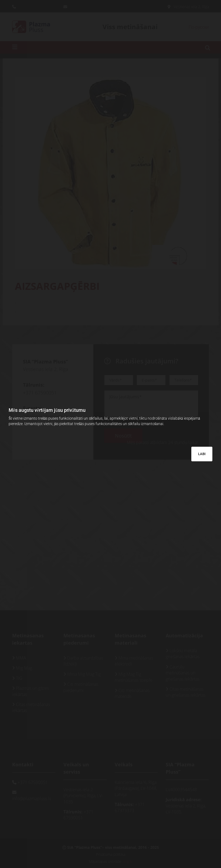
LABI (202, 454)
